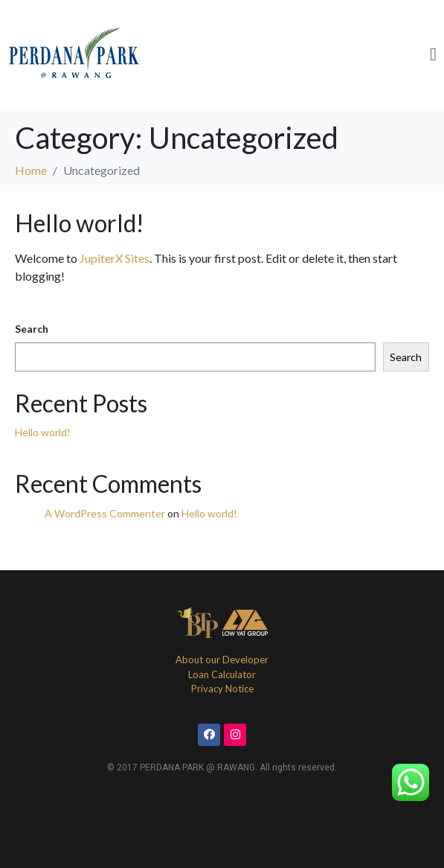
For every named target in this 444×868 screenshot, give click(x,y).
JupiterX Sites (115, 258)
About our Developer (222, 660)
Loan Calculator (222, 674)
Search (32, 329)
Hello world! (80, 223)
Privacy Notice (222, 689)
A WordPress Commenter (105, 513)
